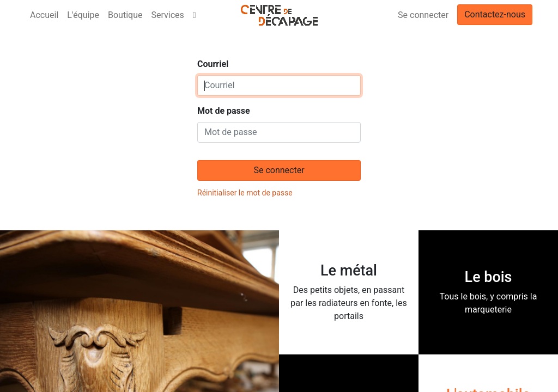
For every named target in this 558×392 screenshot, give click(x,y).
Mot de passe (224, 111)
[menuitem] (44, 15)
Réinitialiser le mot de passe (245, 193)
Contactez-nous (495, 14)
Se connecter (423, 15)
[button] (195, 15)
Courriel (213, 64)
